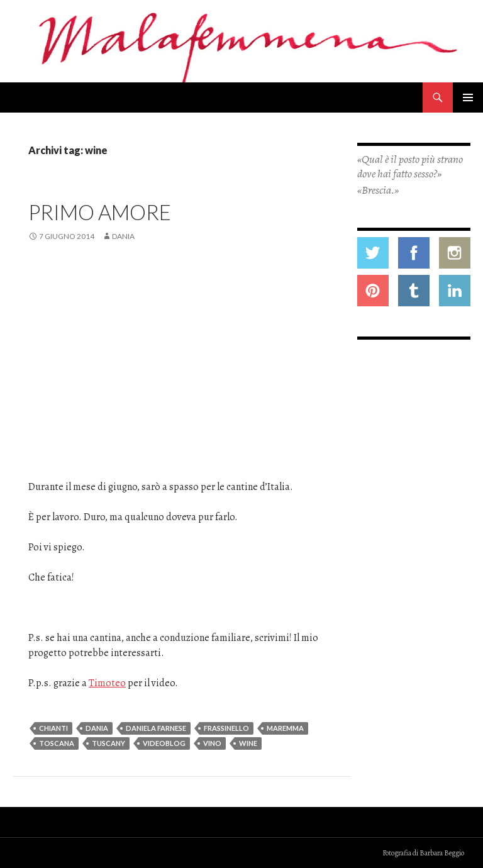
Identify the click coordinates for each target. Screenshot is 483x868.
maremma (285, 728)
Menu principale (468, 97)
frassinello (226, 728)
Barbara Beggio (442, 853)
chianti (53, 728)
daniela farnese (156, 728)
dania (97, 728)
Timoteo (107, 683)
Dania (123, 236)
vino (212, 743)
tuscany (108, 743)
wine (248, 743)
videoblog (164, 743)
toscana (57, 743)
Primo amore (100, 212)
